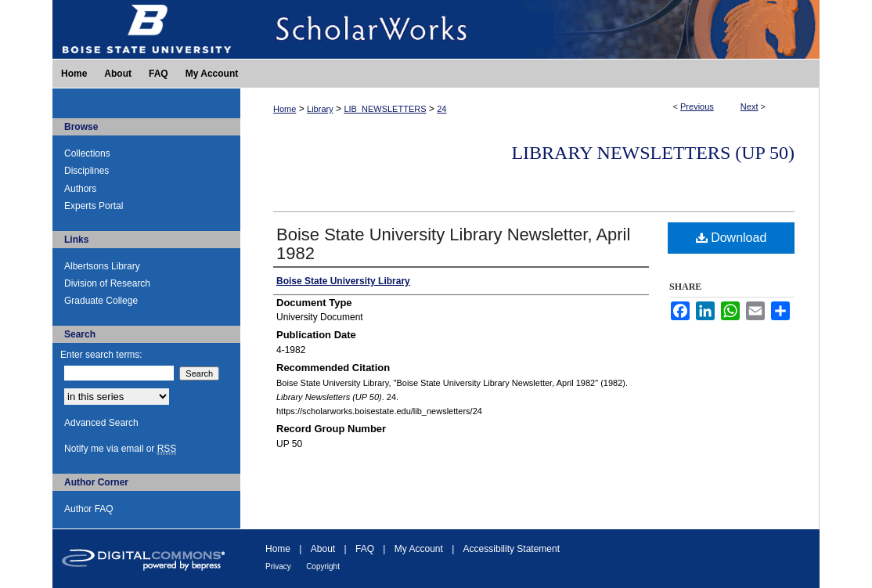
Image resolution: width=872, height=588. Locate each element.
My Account (419, 549)
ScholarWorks (530, 29)
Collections (87, 153)
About (323, 549)
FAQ (365, 549)
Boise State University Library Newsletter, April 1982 (453, 244)
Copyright (323, 566)
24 (441, 109)
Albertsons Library (102, 266)
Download (731, 238)
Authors (80, 189)
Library (320, 109)
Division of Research (107, 283)
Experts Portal (94, 206)
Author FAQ (89, 509)
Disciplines (86, 171)
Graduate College (101, 301)
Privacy (278, 566)
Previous (697, 106)
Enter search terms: (101, 355)
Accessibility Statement (512, 549)
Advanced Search (101, 423)
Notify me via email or (120, 449)
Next (749, 106)
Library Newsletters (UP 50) (653, 153)
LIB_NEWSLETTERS (385, 109)
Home (285, 109)
